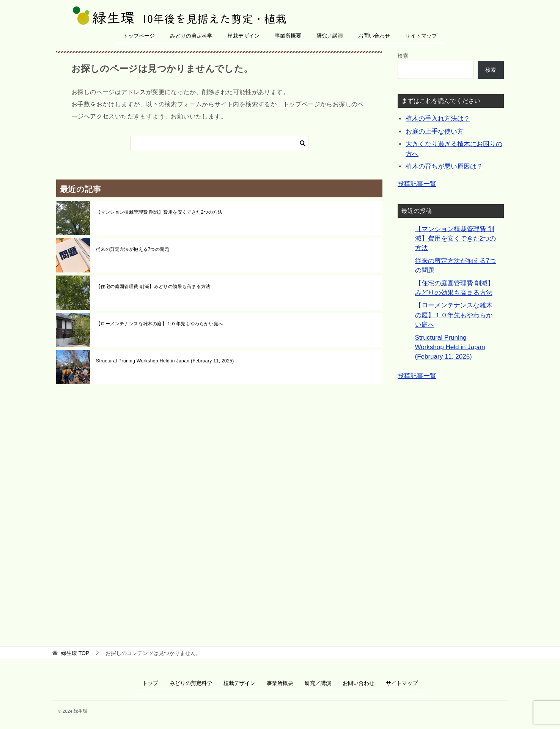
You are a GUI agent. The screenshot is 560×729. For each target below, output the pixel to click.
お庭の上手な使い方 (435, 131)
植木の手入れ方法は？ (438, 119)
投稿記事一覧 (417, 184)
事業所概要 (288, 36)
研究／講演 (330, 36)
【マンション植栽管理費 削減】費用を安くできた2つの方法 (159, 212)
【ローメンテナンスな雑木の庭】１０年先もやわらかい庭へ (160, 324)
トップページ (139, 36)
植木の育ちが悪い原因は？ (444, 166)
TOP (75, 653)
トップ (150, 683)
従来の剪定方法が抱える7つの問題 (133, 249)
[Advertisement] (451, 510)
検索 (403, 56)
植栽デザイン (244, 36)
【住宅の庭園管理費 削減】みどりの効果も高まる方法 (153, 287)
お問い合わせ (374, 36)
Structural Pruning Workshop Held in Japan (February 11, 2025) (165, 361)
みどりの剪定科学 (191, 36)
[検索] (219, 143)
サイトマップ (421, 36)
